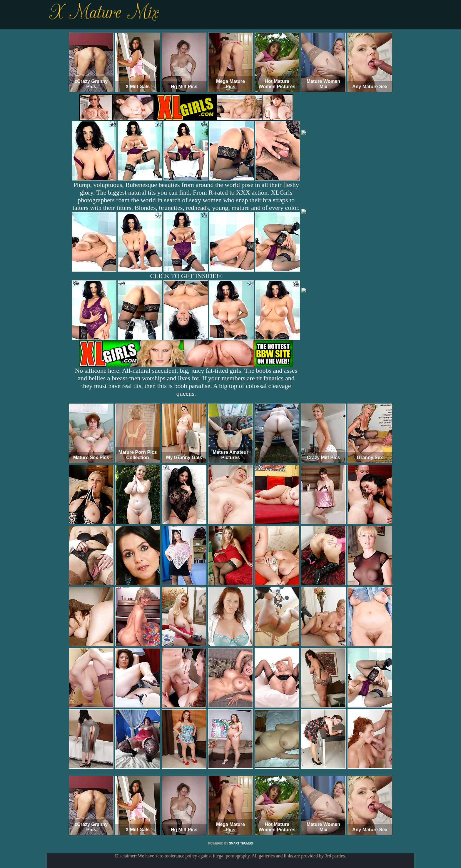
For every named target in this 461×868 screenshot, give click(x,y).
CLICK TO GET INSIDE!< (186, 276)
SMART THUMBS (241, 843)
